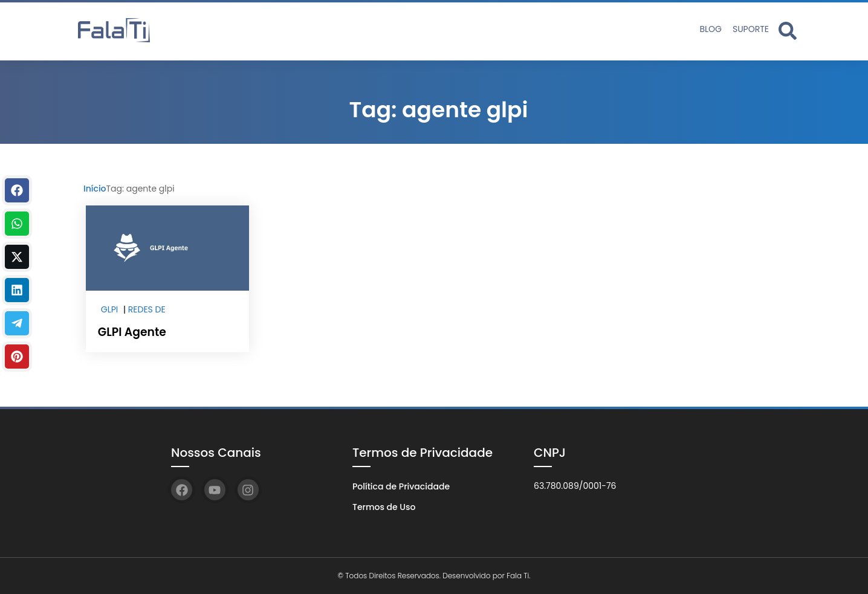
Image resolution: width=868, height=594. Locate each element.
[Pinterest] (17, 357)
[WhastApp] (17, 224)
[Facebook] (17, 190)
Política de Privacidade (401, 486)
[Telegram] (17, 323)
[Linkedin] (17, 290)
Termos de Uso (384, 507)
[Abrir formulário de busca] (788, 30)
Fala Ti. (518, 576)
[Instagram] (248, 490)
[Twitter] (17, 257)
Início (95, 189)
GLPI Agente (131, 332)
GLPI (110, 309)
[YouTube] (215, 490)
